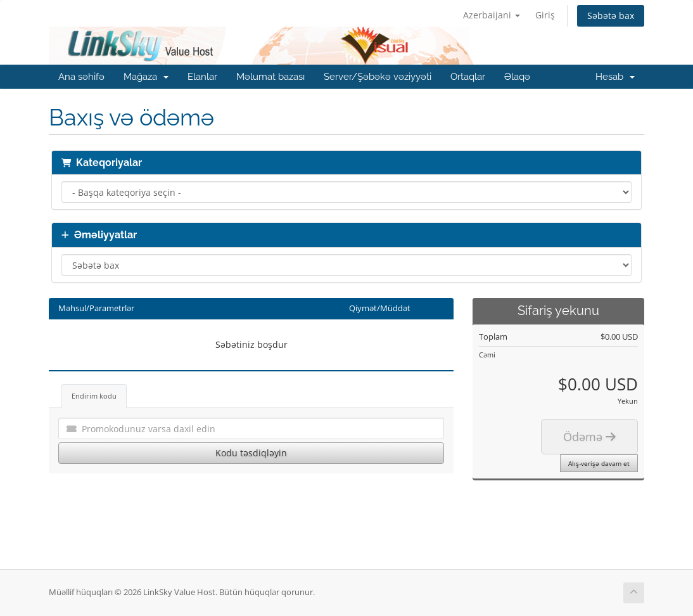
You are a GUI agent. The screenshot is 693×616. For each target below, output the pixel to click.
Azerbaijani (492, 15)
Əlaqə (517, 77)
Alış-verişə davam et (599, 463)
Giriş (545, 15)
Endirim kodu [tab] (94, 396)
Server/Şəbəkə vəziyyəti (378, 77)
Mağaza (146, 77)
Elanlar (202, 77)
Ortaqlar (468, 77)
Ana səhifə (81, 77)
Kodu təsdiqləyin (251, 453)
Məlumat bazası (270, 77)
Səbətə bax (611, 16)
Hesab (615, 77)
